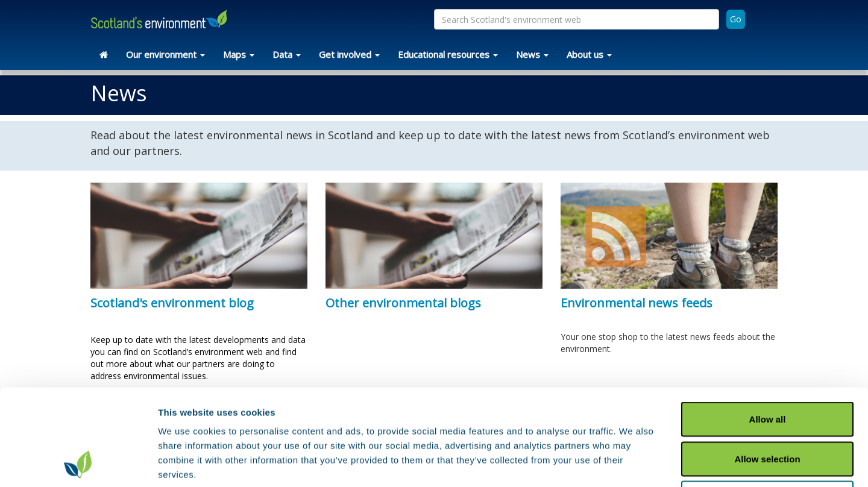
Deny (768, 408)
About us (589, 54)
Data (287, 54)
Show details (633, 463)
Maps (239, 54)
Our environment (165, 54)
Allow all (768, 329)
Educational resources (448, 54)
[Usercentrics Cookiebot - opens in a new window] (78, 463)
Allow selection (767, 369)
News (532, 54)
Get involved (349, 54)
